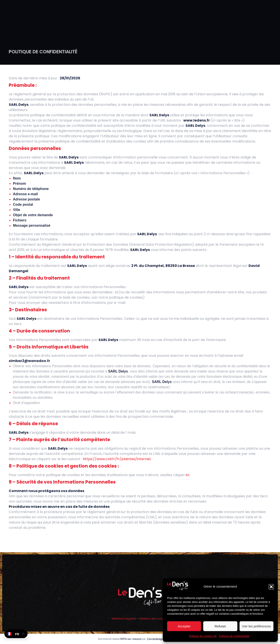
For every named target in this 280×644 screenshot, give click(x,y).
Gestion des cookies (154, 619)
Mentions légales (124, 619)
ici (187, 475)
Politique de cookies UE (203, 636)
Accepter (184, 626)
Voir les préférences (256, 626)
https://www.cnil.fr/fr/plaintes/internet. (117, 459)
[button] (271, 587)
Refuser (220, 626)
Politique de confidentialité (234, 636)
